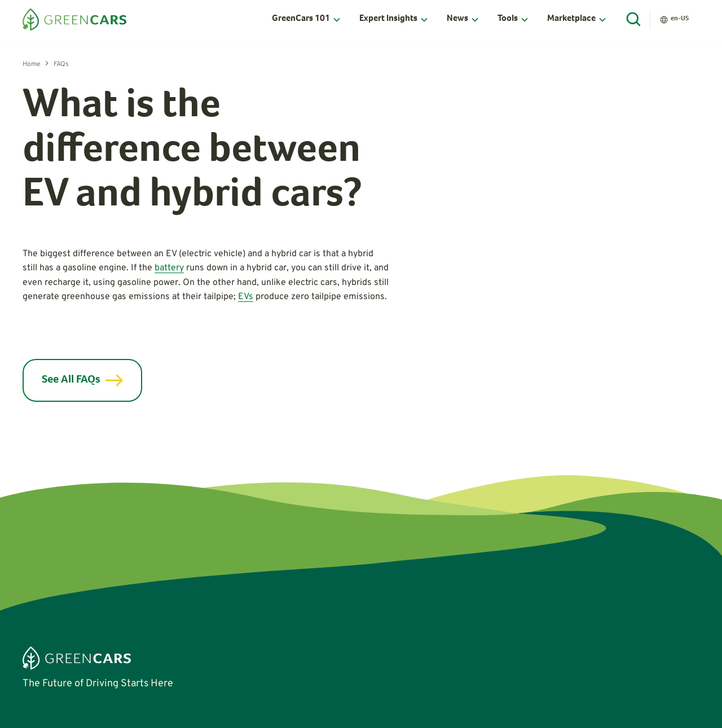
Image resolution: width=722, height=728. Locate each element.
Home (31, 64)
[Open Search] (634, 20)
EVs (246, 297)
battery (169, 268)
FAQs (61, 64)
